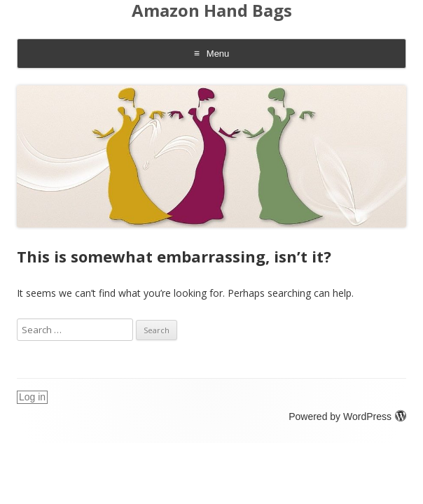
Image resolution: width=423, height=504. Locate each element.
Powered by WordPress (347, 416)
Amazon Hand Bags (212, 11)
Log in (32, 397)
